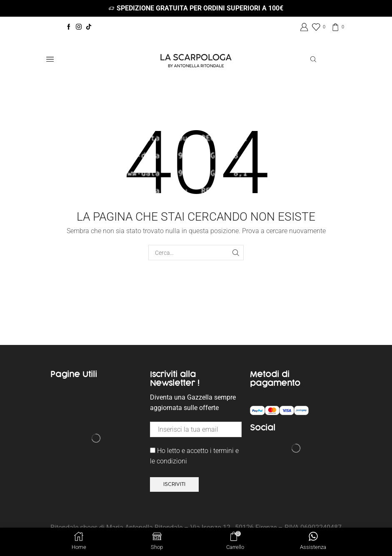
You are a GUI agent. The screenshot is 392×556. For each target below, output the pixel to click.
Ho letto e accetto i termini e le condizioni (194, 456)
